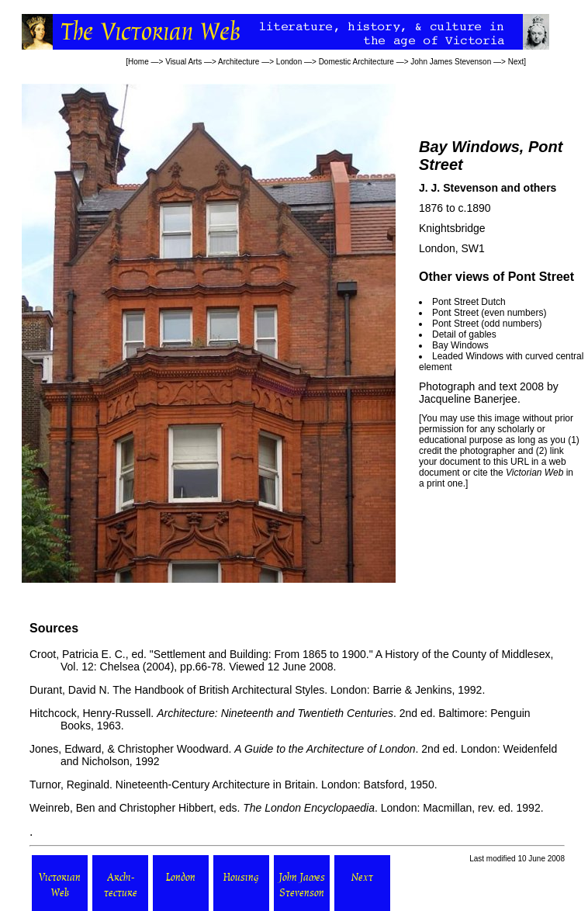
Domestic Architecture (356, 62)
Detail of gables (464, 334)
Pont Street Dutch (469, 302)
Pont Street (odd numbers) (487, 324)
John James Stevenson (451, 62)
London (289, 62)
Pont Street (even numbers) (489, 313)
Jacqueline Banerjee (468, 399)
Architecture (239, 62)
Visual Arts (183, 62)
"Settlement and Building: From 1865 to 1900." (261, 654)
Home (138, 62)
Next (516, 62)
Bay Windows (460, 345)
